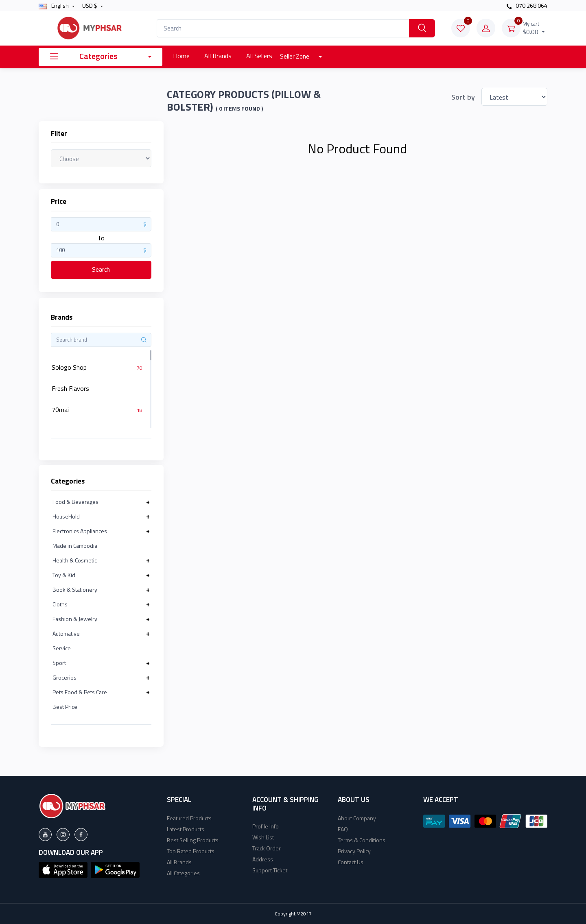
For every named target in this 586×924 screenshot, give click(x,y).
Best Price (65, 707)
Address (263, 859)
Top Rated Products (191, 851)
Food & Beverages (75, 502)
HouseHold (66, 516)
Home (181, 56)
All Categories (183, 873)
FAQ (343, 829)
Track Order (267, 848)
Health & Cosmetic (75, 560)
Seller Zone (295, 56)
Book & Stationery (75, 589)
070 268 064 (527, 5)
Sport (59, 663)
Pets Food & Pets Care (80, 692)
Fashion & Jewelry (75, 619)
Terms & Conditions (362, 840)
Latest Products (186, 829)
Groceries (65, 677)
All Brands (218, 56)
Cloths (60, 604)
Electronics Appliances (80, 531)
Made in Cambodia (75, 546)
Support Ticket (270, 870)
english (54, 5)
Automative (66, 633)
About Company (357, 818)
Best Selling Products (193, 840)
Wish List (263, 837)
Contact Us (351, 862)
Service (62, 648)
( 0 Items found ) (239, 109)
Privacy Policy (354, 851)
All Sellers (259, 56)
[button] (63, 869)
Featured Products (189, 818)
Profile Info (266, 826)
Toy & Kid (64, 575)
